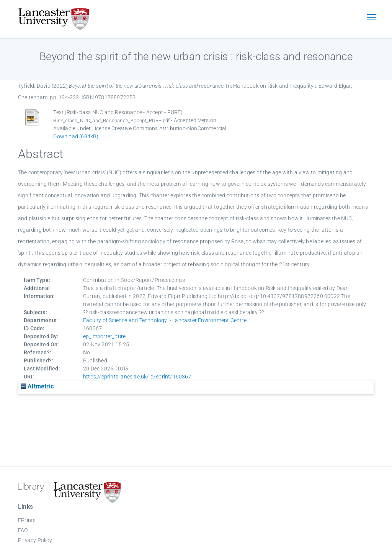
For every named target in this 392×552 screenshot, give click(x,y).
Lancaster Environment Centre (209, 320)
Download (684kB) (76, 136)
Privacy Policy (35, 540)
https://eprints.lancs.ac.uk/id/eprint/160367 (137, 377)
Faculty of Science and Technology (125, 320)
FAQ (23, 530)
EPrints (27, 520)
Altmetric (37, 386)
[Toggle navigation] (371, 18)
